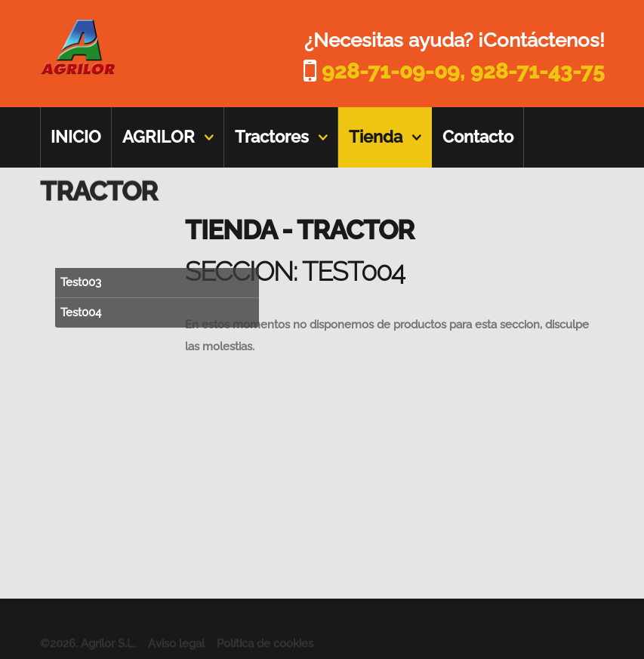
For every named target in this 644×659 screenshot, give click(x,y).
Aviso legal (176, 648)
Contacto (478, 137)
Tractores (272, 137)
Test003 (81, 282)
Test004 (81, 313)
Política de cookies (265, 648)
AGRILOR (159, 137)
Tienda (376, 137)
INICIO (76, 137)
